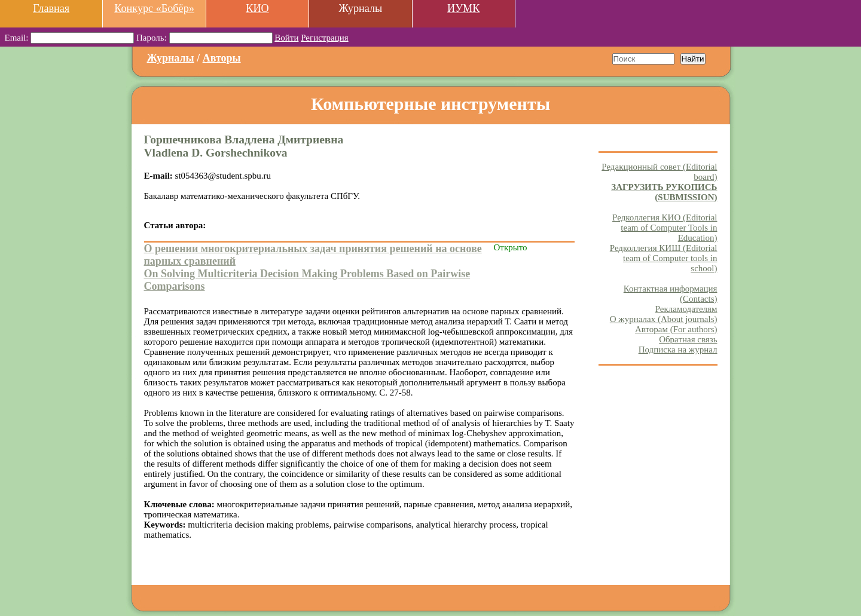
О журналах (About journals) (664, 319)
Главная (51, 8)
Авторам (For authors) (676, 329)
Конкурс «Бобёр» (154, 8)
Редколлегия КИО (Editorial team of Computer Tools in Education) (665, 228)
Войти (286, 38)
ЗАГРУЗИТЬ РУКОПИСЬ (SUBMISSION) (664, 192)
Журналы (171, 58)
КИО (257, 8)
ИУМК (463, 8)
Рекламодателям (686, 309)
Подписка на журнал (678, 350)
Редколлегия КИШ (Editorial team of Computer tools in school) (664, 258)
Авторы (222, 58)
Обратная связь (688, 339)
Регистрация (325, 38)
